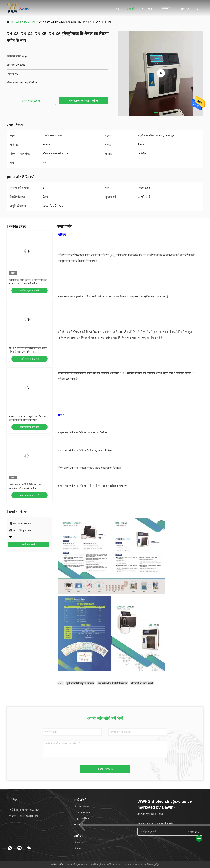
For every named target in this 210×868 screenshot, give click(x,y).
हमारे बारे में (148, 9)
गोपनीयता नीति (56, 865)
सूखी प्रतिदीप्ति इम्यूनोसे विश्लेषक (80, 683)
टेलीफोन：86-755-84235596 (24, 810)
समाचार (166, 8)
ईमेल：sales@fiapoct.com (23, 816)
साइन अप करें (193, 832)
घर (117, 9)
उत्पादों (130, 9)
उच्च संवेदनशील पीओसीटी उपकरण (113, 683)
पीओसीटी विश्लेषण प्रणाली (142, 683)
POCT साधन (30, 22)
